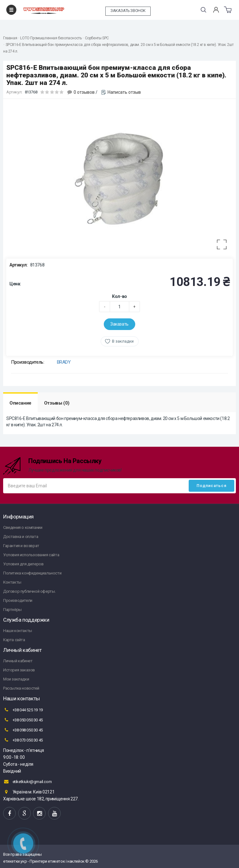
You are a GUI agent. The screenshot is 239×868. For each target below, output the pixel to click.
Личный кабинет (18, 661)
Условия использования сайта (31, 555)
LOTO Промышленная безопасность (51, 38)
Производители (18, 600)
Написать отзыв (124, 92)
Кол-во (119, 296)
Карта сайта (14, 640)
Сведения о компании (23, 527)
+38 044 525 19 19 (23, 710)
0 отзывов (84, 92)
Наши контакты (18, 631)
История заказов (19, 670)
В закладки (123, 341)
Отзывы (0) (57, 403)
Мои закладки (16, 679)
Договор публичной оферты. (29, 591)
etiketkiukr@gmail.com (27, 781)
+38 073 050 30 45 (23, 740)
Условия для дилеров (23, 564)
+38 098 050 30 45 (23, 730)
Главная (10, 38)
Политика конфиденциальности (32, 573)
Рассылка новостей (21, 688)
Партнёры (12, 610)
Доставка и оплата (21, 537)
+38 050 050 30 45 (23, 720)
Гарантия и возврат (21, 546)
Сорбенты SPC (97, 38)
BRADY (64, 362)
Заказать (119, 324)
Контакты (12, 582)
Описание (20, 403)
